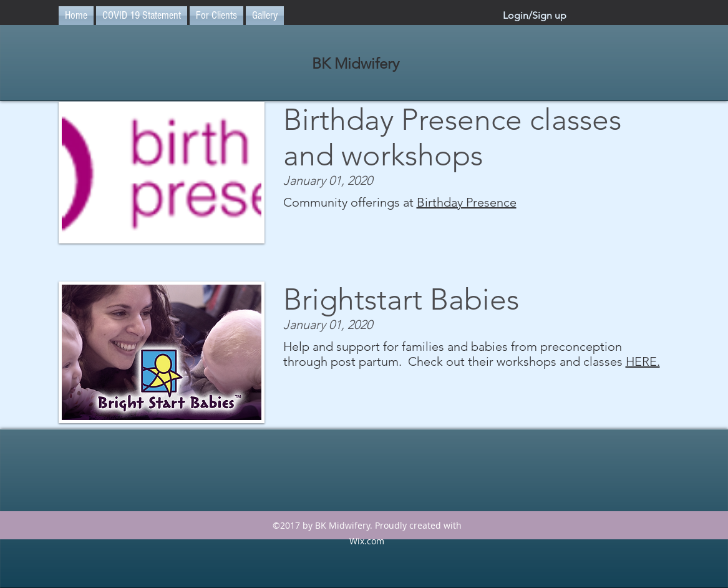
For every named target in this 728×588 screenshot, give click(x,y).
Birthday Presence (467, 202)
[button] (216, 16)
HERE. (643, 361)
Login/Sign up (535, 15)
